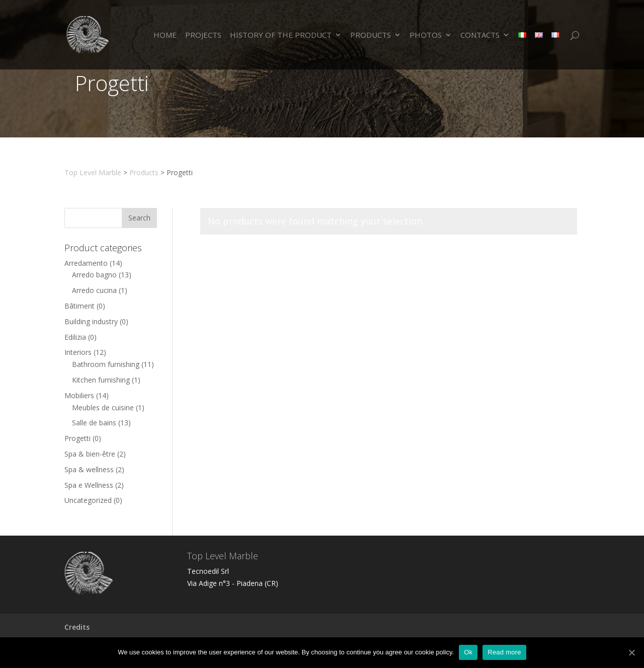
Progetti (77, 438)
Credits (77, 627)
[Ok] (631, 652)
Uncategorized (88, 500)
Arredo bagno (94, 275)
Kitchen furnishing (101, 380)
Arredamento (86, 263)
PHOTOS (426, 35)
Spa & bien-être (90, 454)
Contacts (480, 35)
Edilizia (75, 337)
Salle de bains (94, 423)
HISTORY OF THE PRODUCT (281, 35)
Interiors (78, 352)
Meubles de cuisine (103, 407)
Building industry (91, 321)
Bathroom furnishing (106, 364)
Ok (468, 652)
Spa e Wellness (89, 485)
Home (165, 35)
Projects (203, 35)
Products (371, 35)
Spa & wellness (89, 469)
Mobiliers (79, 395)
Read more (504, 652)
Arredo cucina (94, 290)
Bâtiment (79, 306)
